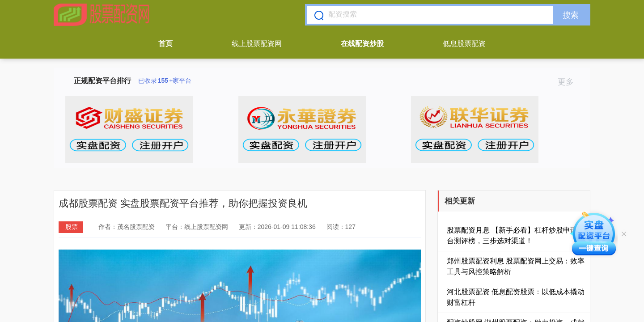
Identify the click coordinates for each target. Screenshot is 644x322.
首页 (165, 44)
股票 (72, 227)
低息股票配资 (464, 44)
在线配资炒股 (362, 44)
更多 (570, 82)
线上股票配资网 (257, 44)
